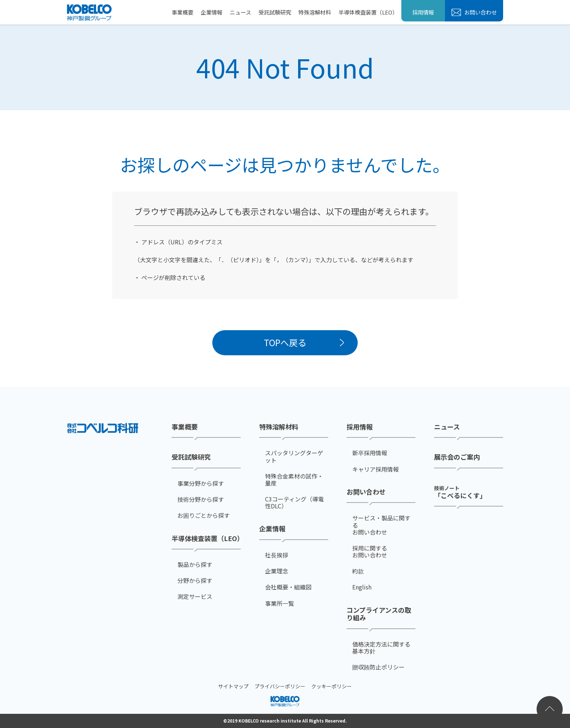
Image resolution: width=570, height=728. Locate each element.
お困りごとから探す (204, 515)
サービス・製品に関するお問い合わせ (381, 525)
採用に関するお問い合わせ (370, 552)
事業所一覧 (280, 603)
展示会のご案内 (457, 457)
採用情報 (423, 12)
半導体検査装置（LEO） (368, 12)
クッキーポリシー (332, 686)
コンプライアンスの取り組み (379, 614)
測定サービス (195, 597)
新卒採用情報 (370, 453)
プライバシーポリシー (280, 686)
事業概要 (182, 12)
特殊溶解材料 (315, 12)
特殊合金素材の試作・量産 (294, 480)
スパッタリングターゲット (294, 456)
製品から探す (195, 565)
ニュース (240, 12)
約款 (358, 571)
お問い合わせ (480, 12)
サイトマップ (233, 686)
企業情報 (212, 12)
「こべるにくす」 (460, 492)
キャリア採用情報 (376, 469)
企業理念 (277, 571)
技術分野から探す (201, 499)
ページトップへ (550, 709)
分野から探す (195, 581)
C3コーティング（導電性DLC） (294, 503)
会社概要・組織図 (288, 587)
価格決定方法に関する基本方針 (381, 648)
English (362, 587)
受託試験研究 (275, 12)
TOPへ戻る (285, 342)
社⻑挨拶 (277, 555)
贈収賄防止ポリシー (378, 667)
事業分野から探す (201, 483)
